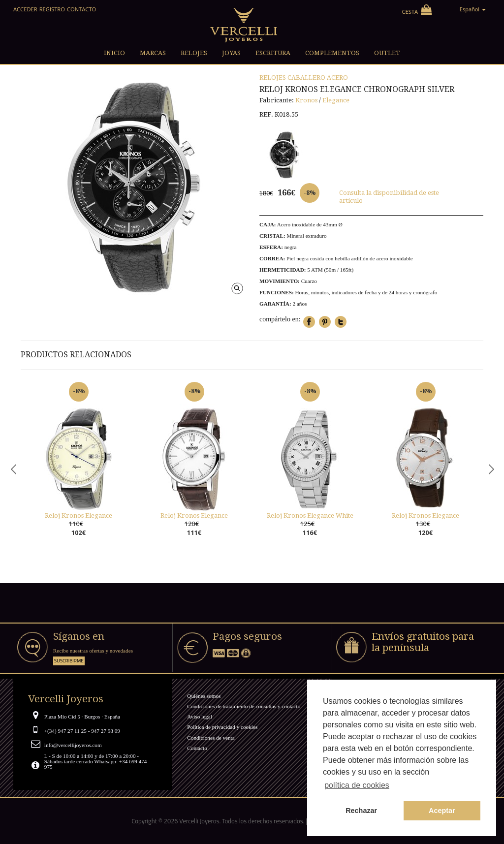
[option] (79, 469)
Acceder (25, 9)
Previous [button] (13, 469)
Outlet (387, 53)
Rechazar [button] (361, 811)
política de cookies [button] (357, 785)
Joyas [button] (231, 53)
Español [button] (473, 9)
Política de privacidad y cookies (222, 727)
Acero (337, 78)
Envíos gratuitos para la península (423, 642)
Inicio (114, 53)
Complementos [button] (332, 53)
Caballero (306, 78)
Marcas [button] (153, 53)
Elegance (336, 100)
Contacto (81, 9)
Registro (52, 9)
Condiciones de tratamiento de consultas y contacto (244, 706)
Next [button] (491, 469)
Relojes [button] (194, 53)
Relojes (273, 78)
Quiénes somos (204, 696)
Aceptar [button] (442, 811)
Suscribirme (69, 661)
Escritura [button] (273, 53)
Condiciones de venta (211, 738)
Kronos (306, 100)
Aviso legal (199, 717)
